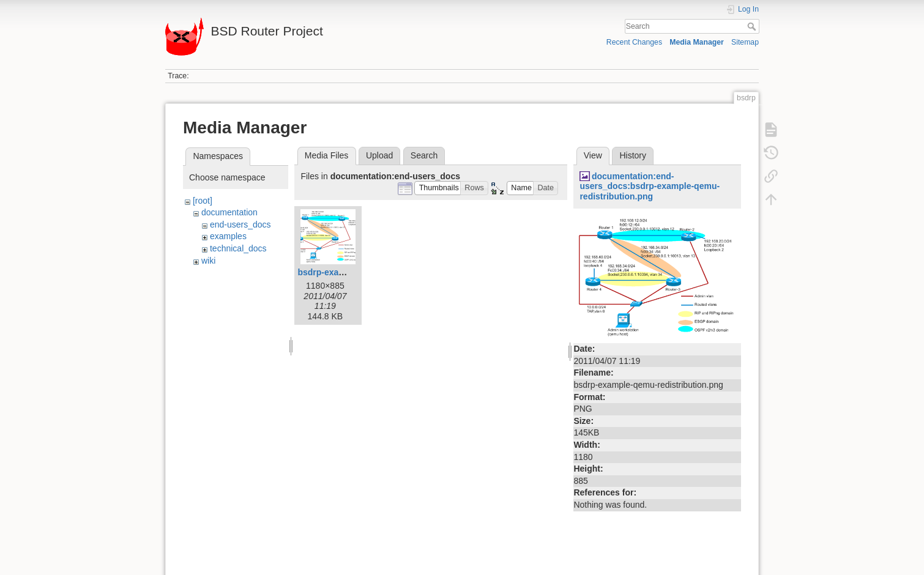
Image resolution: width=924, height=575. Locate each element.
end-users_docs (240, 224)
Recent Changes (634, 42)
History (633, 155)
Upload (379, 155)
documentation (229, 212)
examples (228, 236)
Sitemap (745, 42)
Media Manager (697, 42)
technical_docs (238, 248)
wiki (208, 261)
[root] (203, 201)
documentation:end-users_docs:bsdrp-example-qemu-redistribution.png (650, 187)
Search (753, 26)
